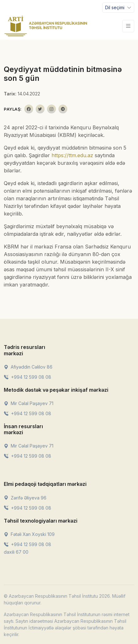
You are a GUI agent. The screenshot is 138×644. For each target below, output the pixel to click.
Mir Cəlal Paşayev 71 (29, 403)
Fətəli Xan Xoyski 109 (29, 534)
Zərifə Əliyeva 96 (25, 498)
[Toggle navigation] (118, 8)
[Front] (46, 26)
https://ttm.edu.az (72, 155)
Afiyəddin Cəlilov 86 (28, 367)
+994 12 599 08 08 (27, 377)
